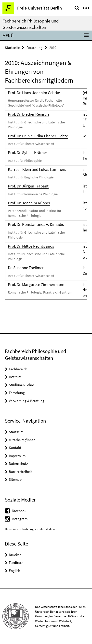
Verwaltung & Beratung (27, 401)
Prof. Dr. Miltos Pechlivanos (31, 246)
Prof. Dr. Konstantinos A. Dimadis (36, 224)
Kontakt (15, 448)
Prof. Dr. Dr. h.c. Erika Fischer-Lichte (38, 136)
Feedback (16, 562)
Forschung (34, 48)
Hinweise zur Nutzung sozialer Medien (30, 529)
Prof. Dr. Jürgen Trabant (28, 186)
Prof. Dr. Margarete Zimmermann (36, 284)
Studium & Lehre (21, 385)
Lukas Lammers (53, 169)
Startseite (12, 48)
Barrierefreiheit (20, 472)
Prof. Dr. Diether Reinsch (28, 114)
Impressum (17, 456)
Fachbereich (18, 369)
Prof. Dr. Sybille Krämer (27, 153)
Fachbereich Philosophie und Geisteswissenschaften (31, 24)
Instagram (20, 519)
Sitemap (15, 479)
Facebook (19, 511)
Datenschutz (18, 464)
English (14, 571)
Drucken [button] (15, 555)
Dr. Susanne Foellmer (26, 268)
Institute (15, 377)
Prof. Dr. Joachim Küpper (29, 203)
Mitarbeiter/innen (22, 440)
